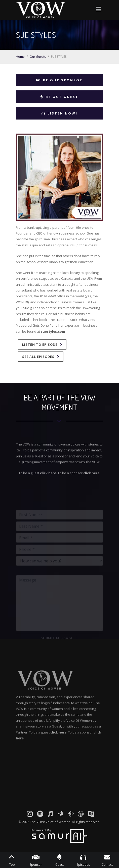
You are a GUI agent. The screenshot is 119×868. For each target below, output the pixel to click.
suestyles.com (53, 331)
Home (20, 57)
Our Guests (38, 57)
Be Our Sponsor (59, 80)
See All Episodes (38, 357)
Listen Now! (60, 113)
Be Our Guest (59, 97)
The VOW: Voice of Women (50, 822)
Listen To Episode (40, 344)
